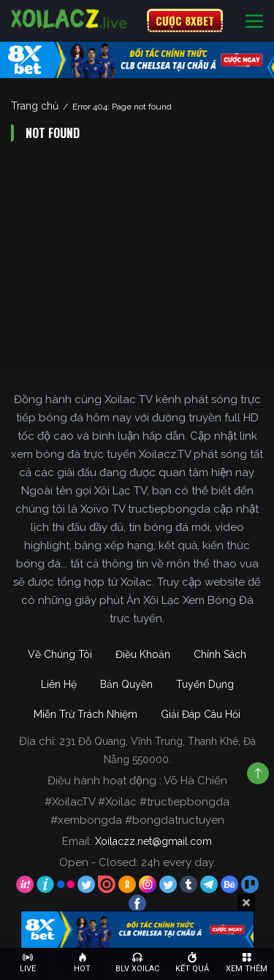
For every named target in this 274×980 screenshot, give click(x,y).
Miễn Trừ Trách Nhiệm (85, 714)
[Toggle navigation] (254, 21)
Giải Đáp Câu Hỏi (201, 714)
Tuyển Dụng (205, 684)
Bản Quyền (126, 684)
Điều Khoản (143, 654)
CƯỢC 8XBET (185, 20)
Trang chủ (35, 106)
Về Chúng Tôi (60, 654)
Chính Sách (220, 654)
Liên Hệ (59, 684)
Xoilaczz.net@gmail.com (153, 841)
